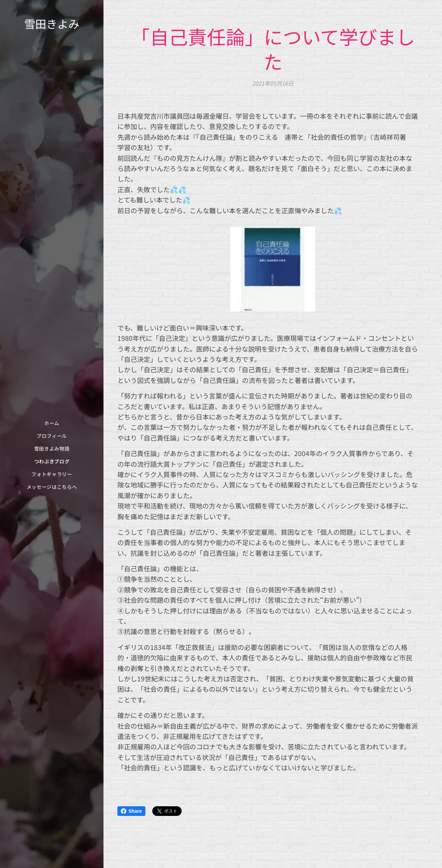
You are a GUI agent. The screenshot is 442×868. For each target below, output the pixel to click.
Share (131, 811)
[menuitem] (52, 423)
